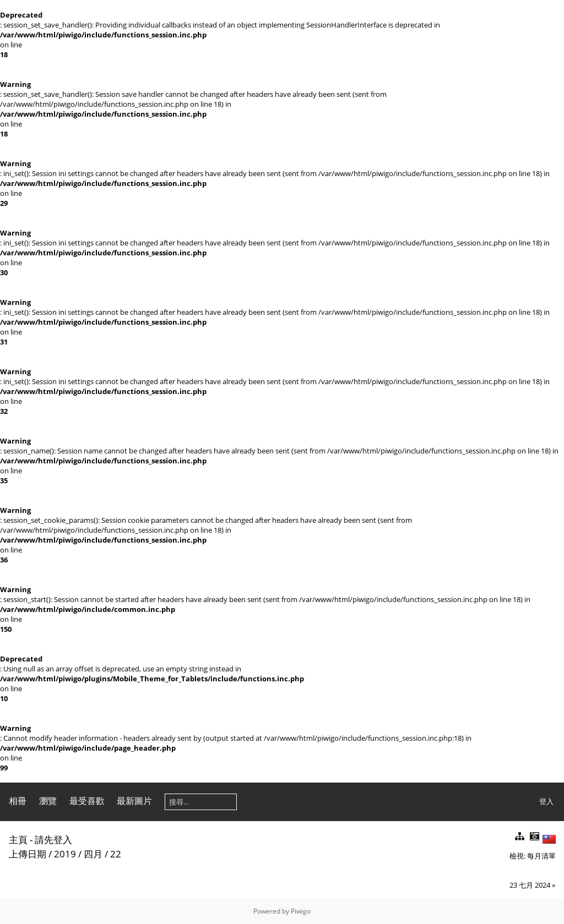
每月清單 (541, 856)
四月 (93, 854)
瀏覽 (48, 801)
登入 (546, 801)
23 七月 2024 (530, 885)
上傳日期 (28, 854)
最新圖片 (134, 801)
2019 (65, 854)
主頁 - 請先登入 (40, 840)
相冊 (18, 801)
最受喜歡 (87, 801)
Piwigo (301, 911)
